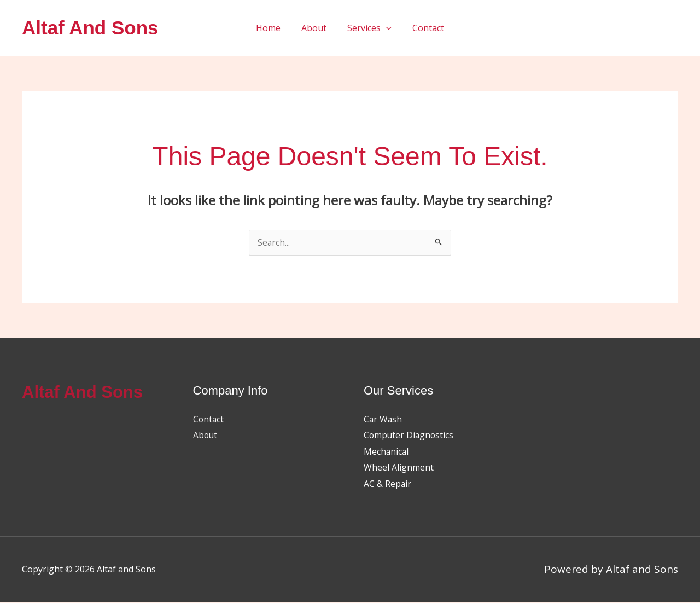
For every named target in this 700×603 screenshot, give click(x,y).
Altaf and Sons (90, 28)
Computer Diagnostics (410, 436)
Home (273, 28)
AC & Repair (388, 484)
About (316, 28)
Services (368, 28)
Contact (423, 28)
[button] (384, 28)
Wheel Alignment (399, 468)
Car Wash (383, 420)
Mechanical (387, 452)
